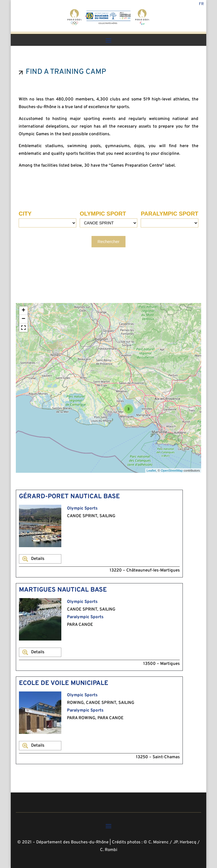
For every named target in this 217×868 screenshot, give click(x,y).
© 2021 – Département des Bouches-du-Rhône (63, 842)
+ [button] (24, 311)
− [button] (24, 319)
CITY (25, 214)
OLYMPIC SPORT (103, 214)
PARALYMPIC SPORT (169, 214)
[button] (23, 328)
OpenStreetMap (172, 470)
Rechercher (108, 241)
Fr (201, 4)
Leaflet (151, 470)
